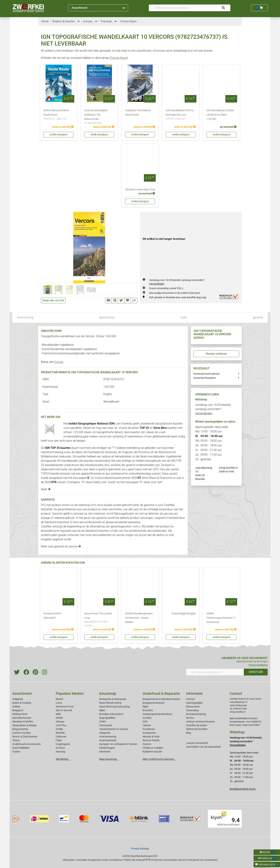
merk (184, 317)
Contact (191, 699)
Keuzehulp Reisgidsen (205, 378)
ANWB (59, 718)
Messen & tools (151, 737)
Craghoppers (63, 744)
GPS (145, 722)
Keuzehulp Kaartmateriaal (207, 374)
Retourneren (193, 707)
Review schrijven (216, 354)
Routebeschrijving (196, 714)
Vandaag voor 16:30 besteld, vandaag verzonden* (213, 409)
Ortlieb (59, 729)
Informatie (194, 694)
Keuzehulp (108, 694)
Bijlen (102, 710)
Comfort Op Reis (21, 733)
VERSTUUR (256, 672)
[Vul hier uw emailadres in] (215, 672)
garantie (258, 317)
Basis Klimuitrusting (110, 703)
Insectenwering (108, 737)
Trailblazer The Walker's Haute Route (138, 113)
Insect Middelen (21, 748)
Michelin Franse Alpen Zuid (140, 190)
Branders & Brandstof (111, 714)
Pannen (147, 744)
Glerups (60, 722)
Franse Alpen (119, 58)
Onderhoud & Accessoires (27, 744)
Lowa (59, 703)
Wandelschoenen (22, 718)
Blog (189, 733)
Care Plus (61, 725)
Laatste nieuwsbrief (197, 743)
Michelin (60, 733)
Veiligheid (18, 699)
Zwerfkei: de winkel (196, 725)
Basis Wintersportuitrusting (114, 707)
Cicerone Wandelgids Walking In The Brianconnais (99, 117)
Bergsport (18, 710)
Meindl (59, 699)
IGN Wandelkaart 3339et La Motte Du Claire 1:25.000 (220, 115)
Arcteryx (60, 748)
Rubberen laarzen (152, 752)
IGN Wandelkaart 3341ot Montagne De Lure (181, 115)
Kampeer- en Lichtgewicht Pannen (118, 744)
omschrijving (25, 317)
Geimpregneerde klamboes (157, 714)
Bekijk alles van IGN (53, 300)
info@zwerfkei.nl (228, 468)
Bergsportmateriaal (153, 703)
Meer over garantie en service (61, 546)
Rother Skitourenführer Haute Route (59, 115)
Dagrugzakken (107, 718)
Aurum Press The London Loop (99, 620)
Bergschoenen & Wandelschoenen (161, 699)
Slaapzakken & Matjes (24, 725)
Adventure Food (65, 707)
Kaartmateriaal (108, 740)
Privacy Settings (140, 849)
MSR (58, 714)
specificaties (107, 317)
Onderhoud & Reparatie (161, 694)
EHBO (103, 722)
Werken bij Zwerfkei (197, 729)
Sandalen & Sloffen (23, 722)
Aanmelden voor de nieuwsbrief (203, 747)
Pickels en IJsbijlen (153, 748)
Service (190, 718)
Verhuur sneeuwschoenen (200, 722)
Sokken (16, 707)
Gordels (147, 718)
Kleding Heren (20, 714)
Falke (59, 740)
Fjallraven (61, 737)
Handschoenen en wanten (114, 729)
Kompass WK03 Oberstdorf (52, 616)
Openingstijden (194, 703)
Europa (59, 362)
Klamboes (105, 752)
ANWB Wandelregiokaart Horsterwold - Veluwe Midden (139, 618)
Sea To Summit (64, 710)
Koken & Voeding (22, 703)
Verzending (192, 710)
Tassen (16, 752)
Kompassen (149, 733)
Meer (46, 489)
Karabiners (149, 729)
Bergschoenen (20, 729)
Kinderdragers (107, 748)
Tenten (16, 740)
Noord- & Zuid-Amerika (25, 737)
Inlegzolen (105, 733)
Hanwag (60, 752)
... (77, 21)
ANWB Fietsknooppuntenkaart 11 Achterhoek (221, 618)
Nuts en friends (151, 740)
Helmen (147, 725)
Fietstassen (106, 725)
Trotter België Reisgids (183, 614)
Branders (148, 710)
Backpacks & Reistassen (113, 699)
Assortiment (98, 8)
